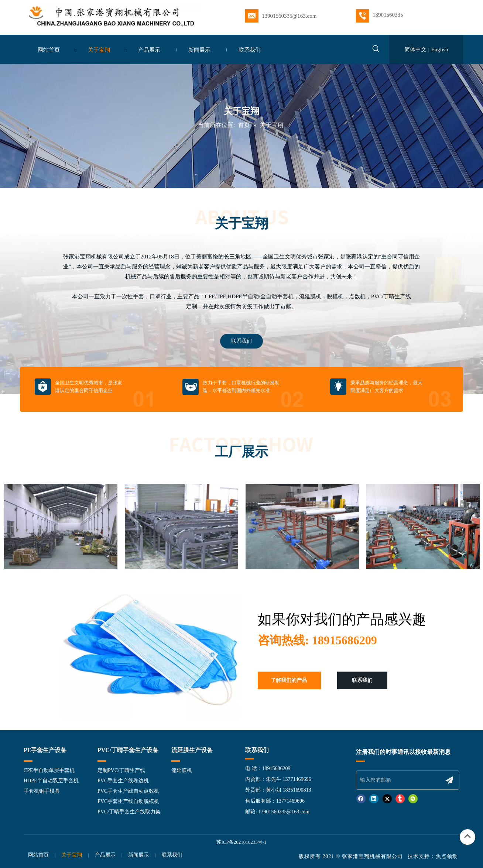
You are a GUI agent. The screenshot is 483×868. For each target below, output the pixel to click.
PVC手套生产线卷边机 (123, 781)
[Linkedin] (374, 799)
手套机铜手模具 (42, 791)
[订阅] (449, 780)
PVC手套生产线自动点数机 (128, 791)
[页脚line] (360, 761)
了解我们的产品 (289, 680)
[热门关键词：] (376, 50)
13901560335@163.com (284, 812)
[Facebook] (361, 799)
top (467, 836)
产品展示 (105, 855)
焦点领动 (448, 856)
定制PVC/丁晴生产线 (121, 770)
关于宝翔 (72, 855)
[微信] (413, 799)
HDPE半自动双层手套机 (51, 781)
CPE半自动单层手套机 (49, 770)
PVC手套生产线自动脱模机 (128, 801)
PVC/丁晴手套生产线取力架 (129, 812)
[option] (61, 526)
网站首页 (38, 855)
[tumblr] (400, 799)
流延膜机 (182, 770)
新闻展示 (138, 855)
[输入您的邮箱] (399, 780)
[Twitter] (387, 799)
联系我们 (241, 341)
